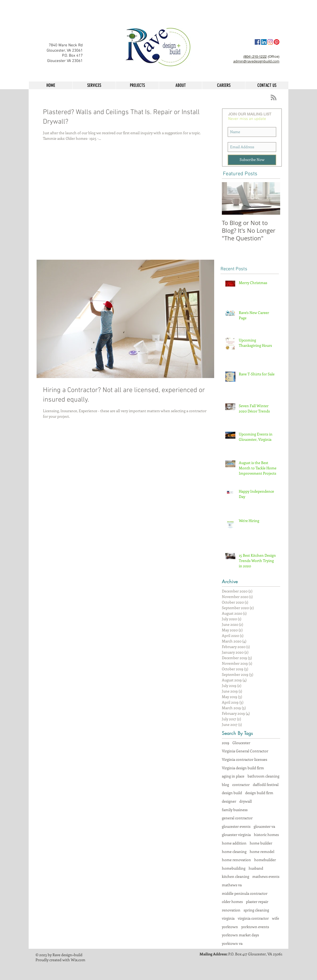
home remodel (262, 851)
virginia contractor (253, 918)
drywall (246, 801)
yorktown (230, 927)
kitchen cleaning (235, 876)
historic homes (266, 835)
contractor (241, 785)
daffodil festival (266, 785)
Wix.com (78, 960)
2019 (226, 743)
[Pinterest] (277, 42)
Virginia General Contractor (245, 751)
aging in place (233, 776)
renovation (231, 910)
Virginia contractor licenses (245, 759)
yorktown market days (240, 935)
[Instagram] (270, 42)
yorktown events (255, 927)
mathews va (232, 885)
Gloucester (241, 743)
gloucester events (236, 826)
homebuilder (265, 860)
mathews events (266, 876)
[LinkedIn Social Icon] (264, 42)
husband (256, 868)
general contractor (237, 818)
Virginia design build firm (243, 768)
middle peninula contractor (245, 893)
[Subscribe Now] (252, 160)
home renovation (236, 860)
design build (232, 793)
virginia (228, 918)
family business (235, 810)
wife (276, 918)
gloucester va (264, 826)
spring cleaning (256, 910)
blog (225, 785)
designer (229, 801)
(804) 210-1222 (255, 57)
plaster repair (257, 902)
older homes (232, 902)
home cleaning (234, 851)
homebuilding (234, 868)
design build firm (259, 793)
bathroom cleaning (263, 776)
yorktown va (232, 943)
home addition (234, 843)
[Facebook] (257, 42)
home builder (261, 843)
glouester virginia (236, 835)
